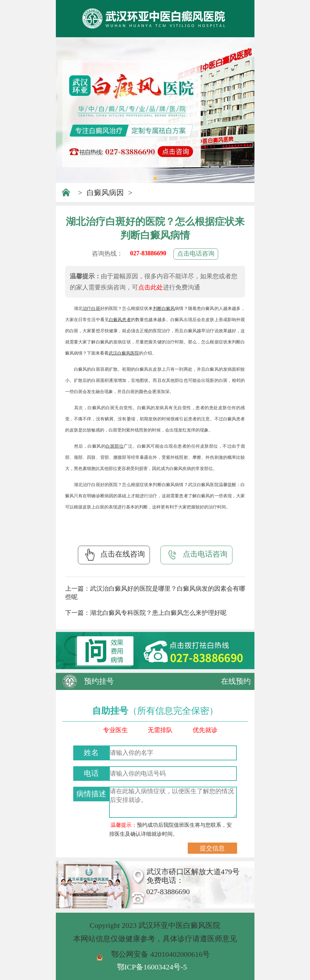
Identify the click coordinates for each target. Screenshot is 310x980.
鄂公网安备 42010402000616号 (160, 954)
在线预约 (236, 681)
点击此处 (151, 287)
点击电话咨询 (196, 253)
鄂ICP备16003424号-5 (152, 967)
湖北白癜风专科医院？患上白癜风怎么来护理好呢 (158, 613)
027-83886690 (148, 253)
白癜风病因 (105, 193)
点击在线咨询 (114, 555)
